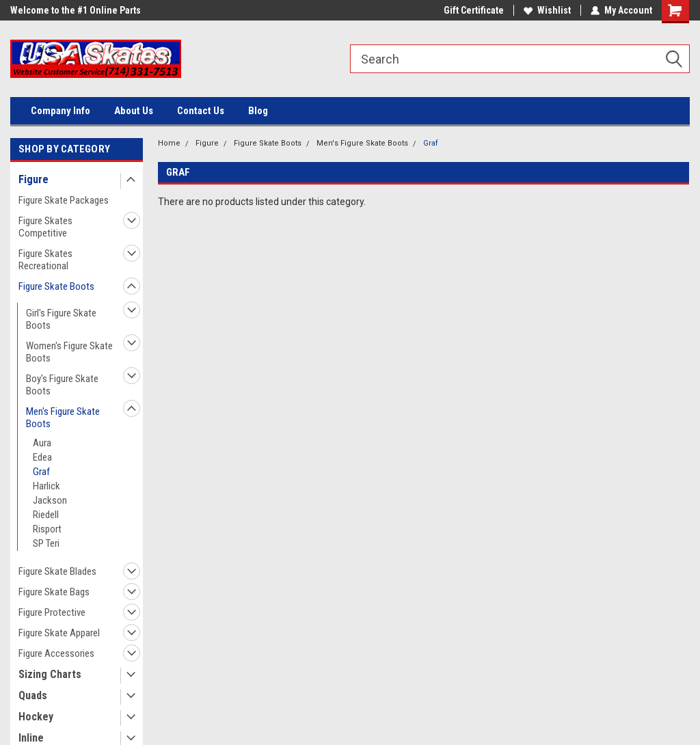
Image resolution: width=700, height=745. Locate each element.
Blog (258, 111)
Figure (33, 179)
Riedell (46, 515)
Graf (41, 472)
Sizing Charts (50, 674)
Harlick (46, 486)
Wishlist (547, 10)
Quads (33, 695)
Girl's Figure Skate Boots (61, 319)
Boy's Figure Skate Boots (62, 385)
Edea (42, 457)
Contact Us (201, 111)
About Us (134, 111)
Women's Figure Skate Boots (69, 352)
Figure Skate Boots (56, 286)
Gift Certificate (474, 10)
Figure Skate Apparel (59, 633)
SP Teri (46, 543)
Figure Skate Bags (54, 592)
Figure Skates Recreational (45, 260)
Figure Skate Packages (64, 200)
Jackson (50, 500)
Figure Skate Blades (57, 571)
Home (169, 143)
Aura (42, 443)
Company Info (60, 111)
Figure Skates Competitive (45, 227)
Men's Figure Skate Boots (63, 418)
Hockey (36, 717)
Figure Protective (52, 612)
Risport (47, 529)
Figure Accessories (56, 653)
